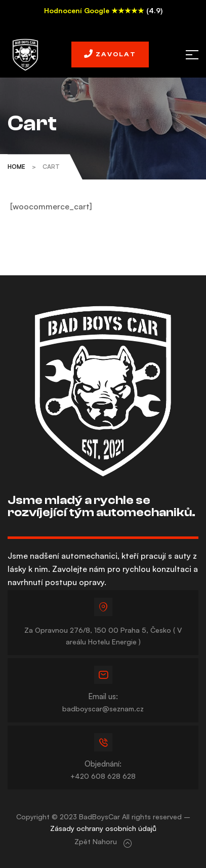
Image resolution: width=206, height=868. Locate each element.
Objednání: (103, 764)
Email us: (103, 696)
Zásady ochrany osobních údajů (103, 828)
